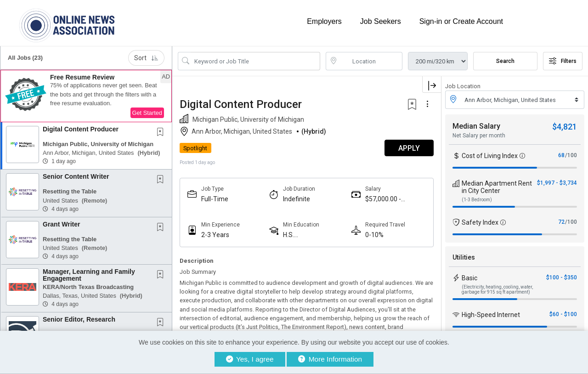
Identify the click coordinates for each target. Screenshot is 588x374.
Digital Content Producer (81, 129)
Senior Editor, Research (79, 319)
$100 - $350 (562, 278)
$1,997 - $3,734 (557, 183)
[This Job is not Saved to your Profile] (162, 133)
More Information (330, 359)
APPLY (409, 148)
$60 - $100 (563, 314)
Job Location (463, 86)
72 (561, 222)
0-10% (374, 235)
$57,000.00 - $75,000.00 (383, 199)
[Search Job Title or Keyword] (255, 61)
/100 (571, 155)
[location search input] (371, 61)
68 (561, 155)
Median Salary (476, 126)
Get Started (147, 113)
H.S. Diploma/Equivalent (311, 235)
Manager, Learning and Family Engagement (89, 275)
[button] (86, 96)
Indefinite (297, 199)
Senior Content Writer (76, 176)
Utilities (464, 257)
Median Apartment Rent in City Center (497, 187)
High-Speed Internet (491, 315)
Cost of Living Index (490, 156)
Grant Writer (61, 224)
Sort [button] (146, 58)
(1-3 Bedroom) (477, 200)
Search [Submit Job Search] (505, 61)
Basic (469, 278)
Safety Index (480, 222)
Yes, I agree (250, 359)
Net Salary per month (479, 136)
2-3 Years (215, 235)
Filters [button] (563, 61)
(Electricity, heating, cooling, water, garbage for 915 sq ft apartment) (497, 289)
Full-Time (215, 199)
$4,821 (565, 127)
